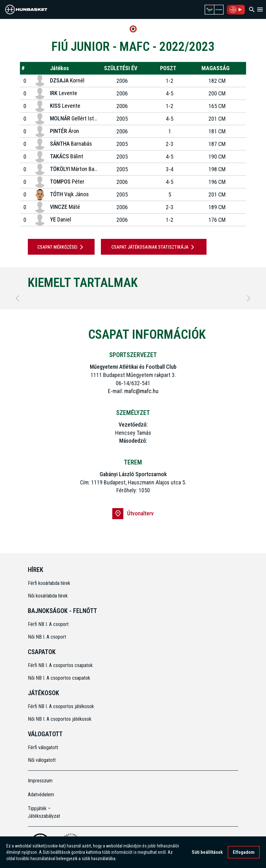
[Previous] (17, 298)
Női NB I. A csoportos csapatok (60, 678)
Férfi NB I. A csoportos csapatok (61, 665)
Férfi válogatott (43, 747)
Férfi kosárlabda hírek (49, 583)
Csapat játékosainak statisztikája (154, 247)
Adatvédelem (41, 795)
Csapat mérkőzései (61, 247)
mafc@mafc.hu (141, 391)
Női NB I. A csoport (47, 637)
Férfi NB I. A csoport (48, 624)
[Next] (249, 298)
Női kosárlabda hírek (48, 596)
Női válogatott (42, 760)
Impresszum (40, 781)
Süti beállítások (207, 852)
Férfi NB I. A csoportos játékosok (61, 706)
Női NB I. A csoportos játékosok (60, 719)
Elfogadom (244, 852)
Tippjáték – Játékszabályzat (44, 812)
